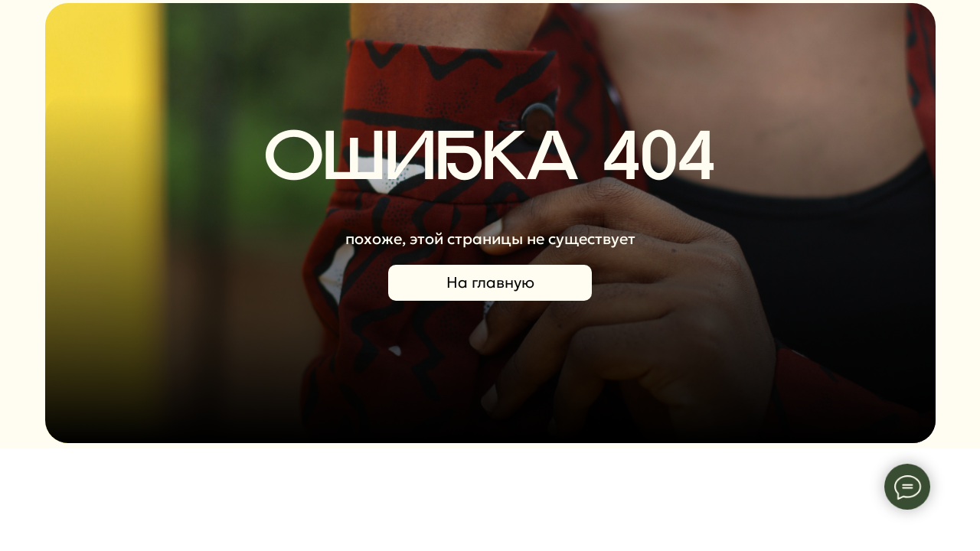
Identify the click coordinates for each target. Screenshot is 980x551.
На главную (490, 282)
